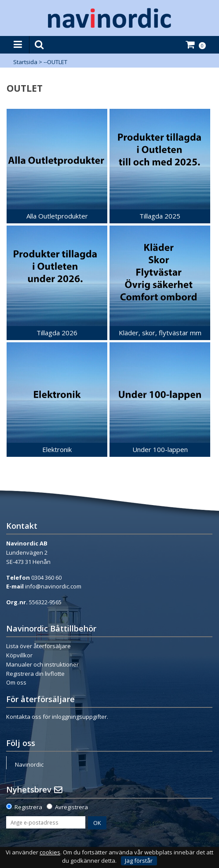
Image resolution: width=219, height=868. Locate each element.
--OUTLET (55, 62)
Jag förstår (139, 861)
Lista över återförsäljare (38, 646)
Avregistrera (71, 807)
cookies (50, 852)
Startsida (25, 62)
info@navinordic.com (53, 586)
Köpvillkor (19, 655)
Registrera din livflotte (35, 674)
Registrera (28, 807)
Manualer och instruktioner (42, 664)
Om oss (16, 682)
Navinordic (29, 764)
